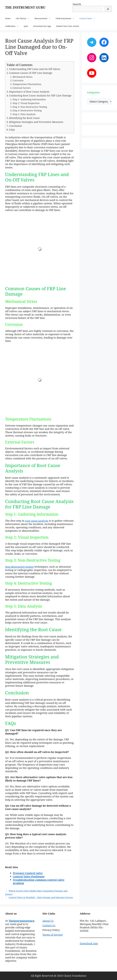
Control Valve (89, 18)
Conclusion (15, 126)
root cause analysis (37, 521)
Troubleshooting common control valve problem (39, 881)
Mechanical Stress (23, 77)
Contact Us (49, 925)
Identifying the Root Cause (24, 118)
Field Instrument (66, 18)
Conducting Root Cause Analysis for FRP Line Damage (40, 96)
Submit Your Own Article (68, 26)
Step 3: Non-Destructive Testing (30, 107)
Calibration (13, 26)
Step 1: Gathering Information (29, 99)
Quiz (26, 26)
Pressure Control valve (28, 873)
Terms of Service (53, 935)
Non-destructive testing (19, 567)
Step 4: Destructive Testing (27, 110)
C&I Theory (24, 18)
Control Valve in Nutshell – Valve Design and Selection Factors (41, 897)
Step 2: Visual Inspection (26, 103)
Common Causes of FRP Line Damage (31, 73)
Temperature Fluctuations (27, 84)
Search (77, 4)
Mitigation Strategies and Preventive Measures (36, 122)
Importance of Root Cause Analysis (29, 92)
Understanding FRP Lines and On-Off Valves (35, 69)
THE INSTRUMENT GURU (25, 7)
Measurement (44, 18)
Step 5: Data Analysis (24, 114)
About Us (48, 921)
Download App (89, 943)
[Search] (108, 9)
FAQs (12, 130)
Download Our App (42, 26)
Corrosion (18, 80)
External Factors (22, 88)
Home (8, 18)
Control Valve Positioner (29, 876)
